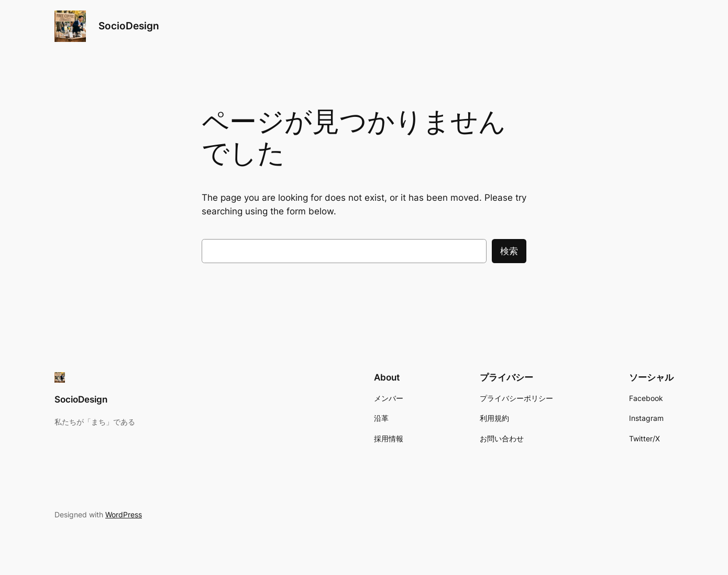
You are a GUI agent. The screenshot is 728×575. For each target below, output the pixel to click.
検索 (509, 251)
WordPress (124, 514)
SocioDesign (129, 26)
